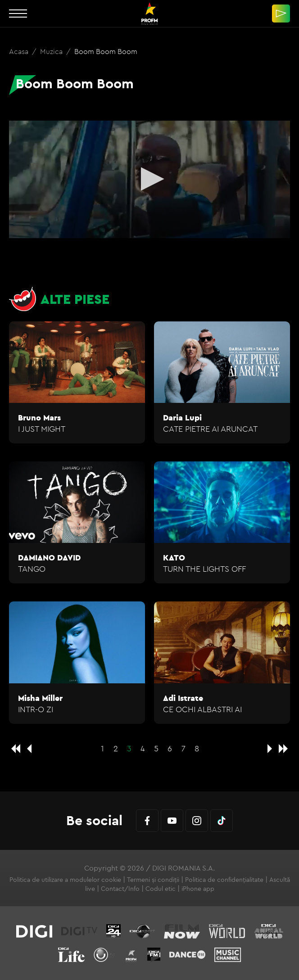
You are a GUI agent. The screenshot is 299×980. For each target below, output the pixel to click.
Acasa (20, 51)
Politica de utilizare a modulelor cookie (65, 880)
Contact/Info (120, 889)
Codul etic (161, 889)
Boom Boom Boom (106, 51)
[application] (149, 179)
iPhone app (198, 889)
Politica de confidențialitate (224, 880)
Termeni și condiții (153, 880)
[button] (150, 179)
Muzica (52, 51)
